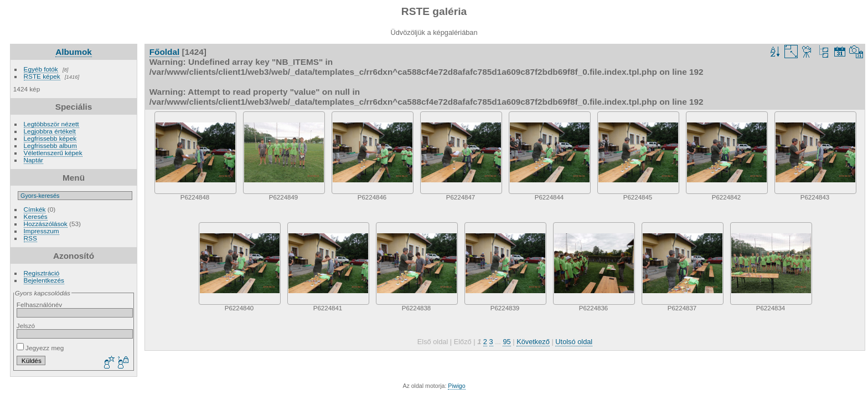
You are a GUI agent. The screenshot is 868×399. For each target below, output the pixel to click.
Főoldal (165, 52)
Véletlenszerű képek (53, 153)
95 (507, 342)
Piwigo (456, 386)
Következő (533, 342)
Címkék (35, 209)
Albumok (74, 52)
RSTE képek (42, 76)
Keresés (36, 216)
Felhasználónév (39, 305)
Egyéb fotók (41, 69)
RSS (30, 238)
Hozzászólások (46, 224)
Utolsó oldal (574, 342)
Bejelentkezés (44, 280)
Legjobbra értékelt (50, 131)
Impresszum (42, 231)
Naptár (33, 160)
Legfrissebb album (50, 145)
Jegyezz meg (40, 348)
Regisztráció (42, 273)
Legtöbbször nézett (51, 124)
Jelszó (26, 326)
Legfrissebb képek (50, 138)
